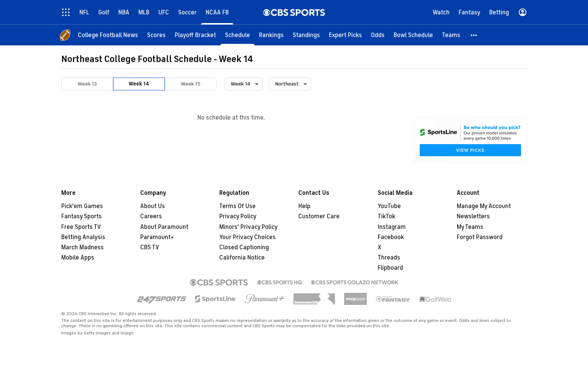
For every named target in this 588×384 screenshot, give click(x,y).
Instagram (392, 227)
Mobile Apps (78, 258)
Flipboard (390, 268)
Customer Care (319, 216)
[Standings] (306, 35)
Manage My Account (484, 206)
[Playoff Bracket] (195, 35)
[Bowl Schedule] (413, 35)
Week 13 (87, 84)
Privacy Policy (238, 216)
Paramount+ (157, 237)
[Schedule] (237, 35)
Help (304, 206)
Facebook (391, 237)
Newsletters (473, 216)
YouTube (389, 206)
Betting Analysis (83, 237)
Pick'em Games (82, 206)
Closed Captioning (244, 247)
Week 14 (139, 84)
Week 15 (191, 84)
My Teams (470, 227)
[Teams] (451, 35)
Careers (151, 216)
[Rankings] (271, 35)
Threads (389, 258)
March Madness (82, 247)
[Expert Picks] (345, 35)
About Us (153, 206)
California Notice (242, 258)
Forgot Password (480, 237)
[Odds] (378, 35)
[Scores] (156, 35)
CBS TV (150, 247)
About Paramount (164, 227)
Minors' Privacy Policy (248, 227)
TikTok (386, 216)
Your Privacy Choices (247, 237)
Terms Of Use (237, 206)
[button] (474, 35)
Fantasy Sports (81, 216)
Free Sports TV (81, 227)
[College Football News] (108, 35)
